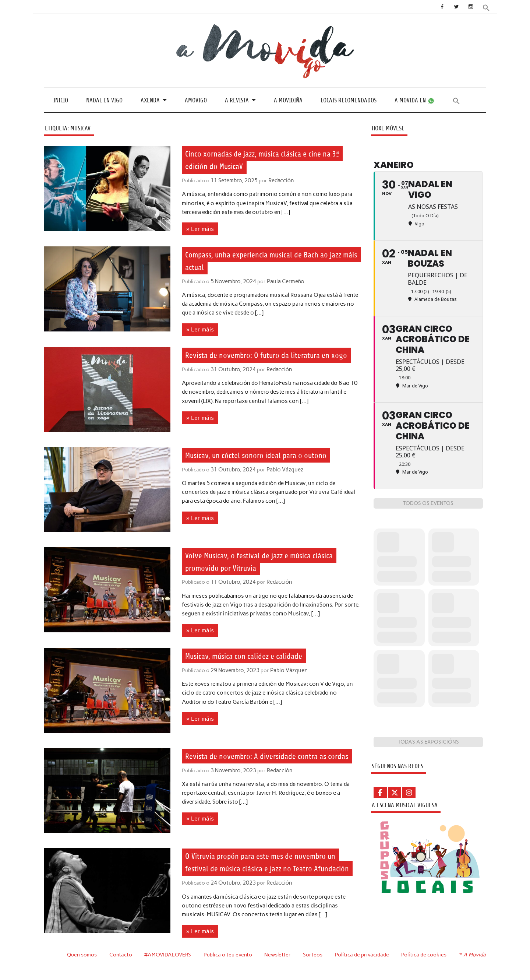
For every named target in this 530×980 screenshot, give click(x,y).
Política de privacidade (363, 965)
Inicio (61, 100)
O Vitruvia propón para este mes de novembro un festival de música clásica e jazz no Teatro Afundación (271, 867)
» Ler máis (199, 228)
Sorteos (314, 965)
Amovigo (196, 100)
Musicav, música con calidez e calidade (254, 654)
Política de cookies (425, 965)
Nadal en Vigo (104, 100)
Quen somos (82, 965)
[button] (487, 7)
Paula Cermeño (283, 281)
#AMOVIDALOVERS (168, 965)
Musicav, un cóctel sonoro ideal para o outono (266, 454)
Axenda (150, 100)
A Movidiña (288, 100)
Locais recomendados (349, 100)
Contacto (121, 965)
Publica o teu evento (229, 965)
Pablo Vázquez (282, 468)
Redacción (280, 180)
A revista (237, 100)
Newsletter (279, 965)
